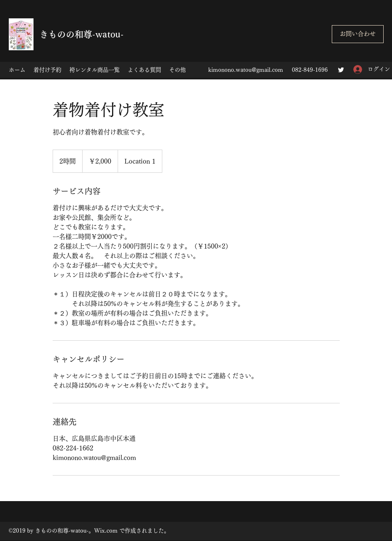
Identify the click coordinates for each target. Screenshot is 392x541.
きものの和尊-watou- (82, 34)
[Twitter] (341, 70)
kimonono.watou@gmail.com (246, 70)
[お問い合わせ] (358, 34)
